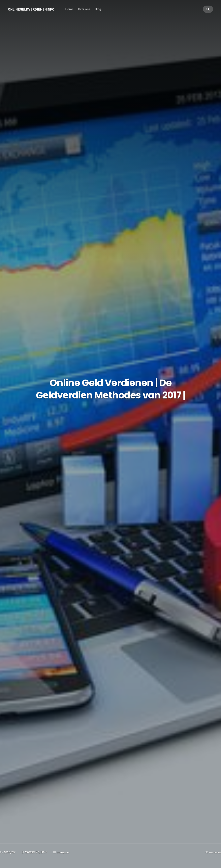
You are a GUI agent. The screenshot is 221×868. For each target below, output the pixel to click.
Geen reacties (212, 852)
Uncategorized (66, 852)
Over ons (96, 12)
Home (81, 12)
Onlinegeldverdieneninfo (37, 11)
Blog (110, 12)
